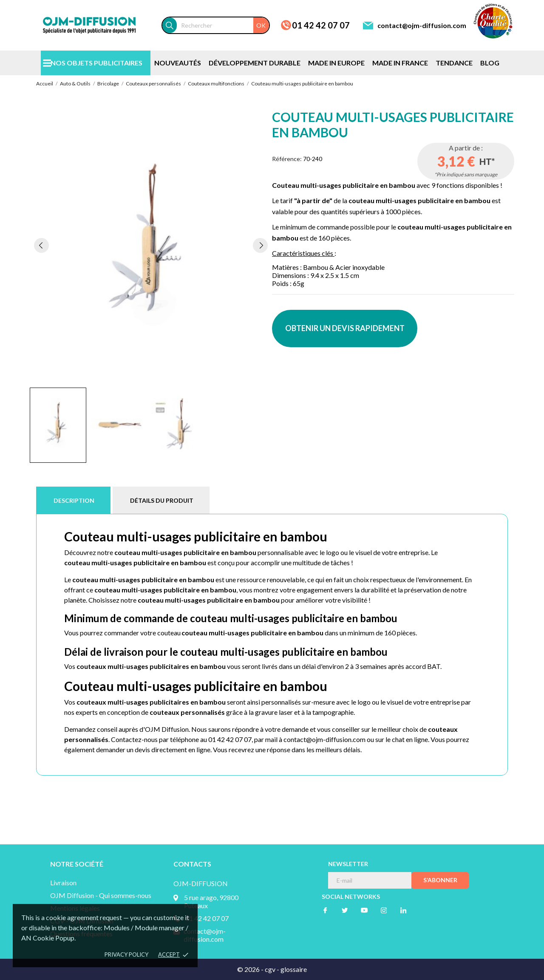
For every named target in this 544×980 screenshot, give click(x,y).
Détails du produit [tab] (162, 500)
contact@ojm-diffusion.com (422, 25)
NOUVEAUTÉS (178, 63)
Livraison (63, 882)
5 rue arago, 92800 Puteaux (211, 901)
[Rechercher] (223, 25)
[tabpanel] (151, 245)
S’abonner (440, 880)
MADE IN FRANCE (400, 63)
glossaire (294, 969)
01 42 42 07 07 (321, 25)
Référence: (287, 159)
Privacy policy (126, 955)
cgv (270, 969)
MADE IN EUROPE (336, 63)
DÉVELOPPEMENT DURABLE (255, 63)
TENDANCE (454, 63)
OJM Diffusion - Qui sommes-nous (101, 895)
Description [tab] (74, 500)
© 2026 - (251, 969)
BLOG (490, 63)
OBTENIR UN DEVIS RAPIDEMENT (345, 328)
